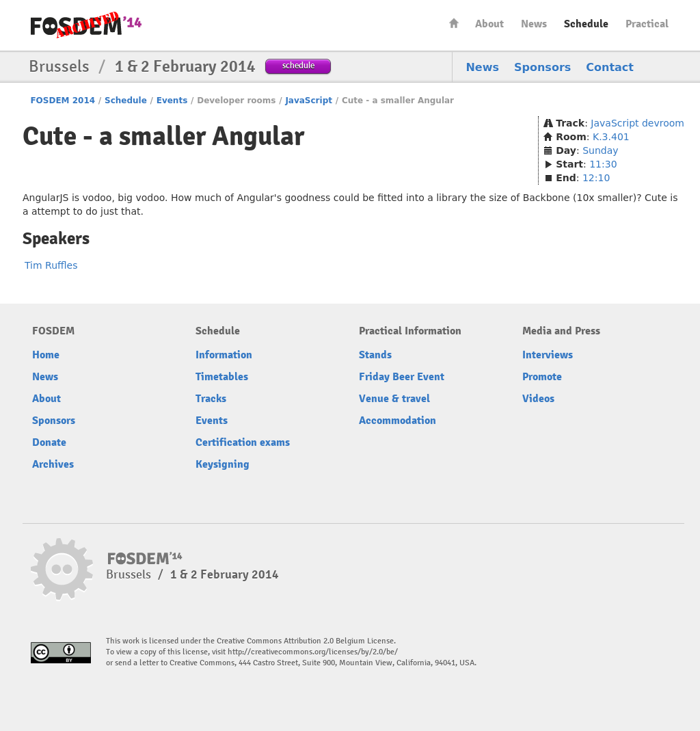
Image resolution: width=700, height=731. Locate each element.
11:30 (603, 164)
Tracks (211, 399)
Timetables (222, 377)
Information (224, 355)
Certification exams (243, 442)
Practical (647, 24)
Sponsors (542, 67)
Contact (610, 67)
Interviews (548, 355)
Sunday (600, 150)
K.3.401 (611, 137)
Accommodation (398, 421)
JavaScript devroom (637, 123)
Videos (538, 399)
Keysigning (223, 464)
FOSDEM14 (86, 26)
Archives (53, 464)
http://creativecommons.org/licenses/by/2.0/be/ (313, 652)
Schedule (586, 24)
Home (454, 23)
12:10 (596, 178)
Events (172, 101)
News (534, 24)
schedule (298, 65)
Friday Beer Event (402, 377)
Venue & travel (394, 399)
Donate (49, 442)
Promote (542, 377)
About (489, 24)
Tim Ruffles (51, 265)
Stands (375, 355)
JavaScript (309, 101)
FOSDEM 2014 (63, 101)
